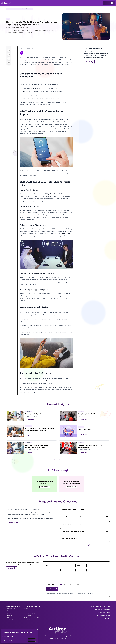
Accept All (32, 640)
